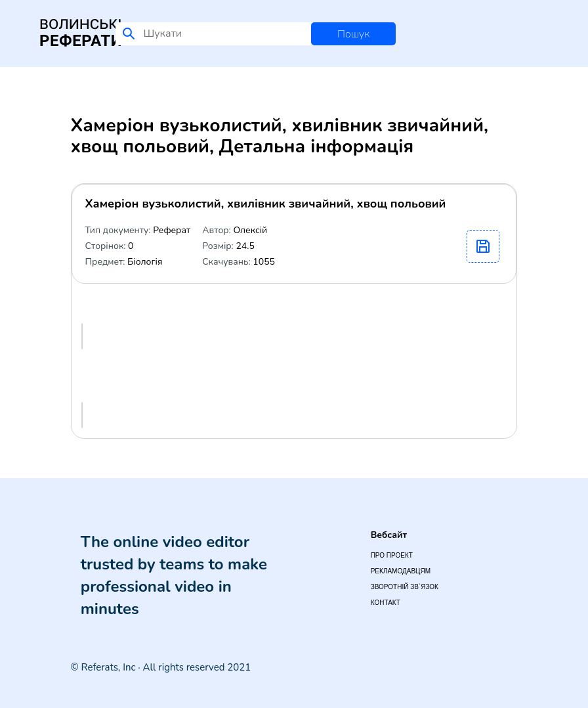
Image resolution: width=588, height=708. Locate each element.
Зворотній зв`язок (405, 587)
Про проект (392, 555)
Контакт (386, 603)
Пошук (353, 34)
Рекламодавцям (401, 571)
